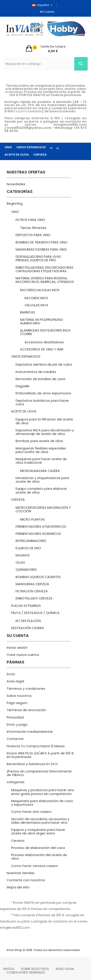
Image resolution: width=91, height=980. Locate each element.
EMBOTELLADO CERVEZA (34, 598)
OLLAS (20, 562)
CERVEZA (40, 155)
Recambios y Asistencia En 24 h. (32, 764)
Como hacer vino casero (31, 812)
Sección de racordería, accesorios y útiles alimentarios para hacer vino (40, 821)
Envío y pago (17, 725)
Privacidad (15, 717)
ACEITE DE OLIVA (17, 155)
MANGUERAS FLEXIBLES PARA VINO (41, 249)
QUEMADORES (26, 570)
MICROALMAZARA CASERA (40, 471)
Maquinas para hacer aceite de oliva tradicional (41, 461)
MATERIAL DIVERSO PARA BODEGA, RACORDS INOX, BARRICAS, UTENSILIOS (45, 280)
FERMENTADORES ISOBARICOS (38, 534)
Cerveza (18, 841)
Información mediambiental (30, 732)
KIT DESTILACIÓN (28, 621)
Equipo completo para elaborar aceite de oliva (41, 490)
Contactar (15, 739)
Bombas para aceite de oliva (39, 441)
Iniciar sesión (17, 648)
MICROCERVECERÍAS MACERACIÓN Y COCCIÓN (43, 509)
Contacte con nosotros (26, 880)
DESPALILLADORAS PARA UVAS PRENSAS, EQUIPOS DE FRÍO (38, 258)
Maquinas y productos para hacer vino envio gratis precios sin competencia (43, 792)
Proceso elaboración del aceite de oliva (39, 857)
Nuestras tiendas (21, 873)
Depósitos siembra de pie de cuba (44, 364)
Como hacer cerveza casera (34, 866)
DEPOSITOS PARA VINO (33, 235)
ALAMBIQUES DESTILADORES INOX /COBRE (45, 332)
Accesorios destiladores (44, 342)
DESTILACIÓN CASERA (28, 628)
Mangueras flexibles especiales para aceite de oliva (41, 450)
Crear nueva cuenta (23, 655)
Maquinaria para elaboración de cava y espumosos (42, 803)
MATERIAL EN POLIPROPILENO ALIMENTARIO (42, 321)
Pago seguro (17, 703)
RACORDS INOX (36, 298)
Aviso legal (15, 681)
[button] (46, 48)
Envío (11, 674)
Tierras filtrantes (33, 228)
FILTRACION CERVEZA (32, 591)
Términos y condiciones (26, 689)
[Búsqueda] (45, 64)
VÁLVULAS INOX (36, 305)
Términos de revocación (26, 710)
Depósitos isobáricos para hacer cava (42, 402)
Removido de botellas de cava (40, 379)
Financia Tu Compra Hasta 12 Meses (36, 746)
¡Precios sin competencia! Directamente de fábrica (39, 773)
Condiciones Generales (26, 972)
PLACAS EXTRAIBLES (26, 606)
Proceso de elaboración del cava (38, 848)
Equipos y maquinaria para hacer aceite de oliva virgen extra (38, 832)
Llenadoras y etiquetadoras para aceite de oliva (42, 480)
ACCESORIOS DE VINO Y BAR (42, 349)
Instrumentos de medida (36, 372)
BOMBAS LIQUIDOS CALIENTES (38, 577)
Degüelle (23, 386)
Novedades (16, 184)
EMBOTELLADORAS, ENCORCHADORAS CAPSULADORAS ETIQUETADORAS (44, 269)
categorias (16, 782)
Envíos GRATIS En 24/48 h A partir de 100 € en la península (40, 755)
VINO (8, 147)
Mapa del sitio (18, 887)
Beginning (15, 204)
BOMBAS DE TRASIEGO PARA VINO (41, 242)
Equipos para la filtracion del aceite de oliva (44, 421)
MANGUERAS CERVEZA (32, 584)
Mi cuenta (47, 12)
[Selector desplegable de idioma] (44, 5)
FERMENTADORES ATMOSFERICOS (41, 527)
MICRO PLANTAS (32, 519)
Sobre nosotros (19, 696)
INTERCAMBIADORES (31, 541)
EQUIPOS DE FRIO (28, 548)
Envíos (9, 969)
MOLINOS (23, 555)
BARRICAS (28, 312)
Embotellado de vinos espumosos (43, 393)
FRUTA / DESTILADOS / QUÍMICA (35, 613)
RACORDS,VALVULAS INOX (40, 290)
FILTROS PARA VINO (30, 220)
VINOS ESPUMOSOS (40, 148)
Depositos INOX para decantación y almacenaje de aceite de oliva (45, 432)
